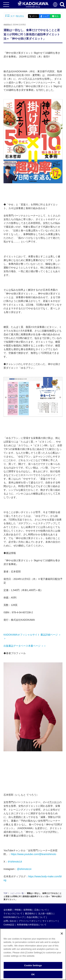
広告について (41, 910)
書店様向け (30, 914)
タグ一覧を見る (15, 16)
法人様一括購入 (46, 914)
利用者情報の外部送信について (32, 925)
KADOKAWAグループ (14, 917)
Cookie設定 (9, 925)
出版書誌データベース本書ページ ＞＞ (25, 646)
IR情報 (18, 910)
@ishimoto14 (24, 869)
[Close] (62, 934)
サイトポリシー (50, 921)
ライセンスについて (13, 914)
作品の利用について (36, 917)
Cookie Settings (33, 965)
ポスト (35, 16)
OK (33, 974)
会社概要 (8, 910)
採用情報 (28, 910)
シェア (46, 16)
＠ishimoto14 (15, 862)
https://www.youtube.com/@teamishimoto (34, 854)
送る (57, 16)
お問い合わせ (10, 921)
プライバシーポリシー (29, 921)
